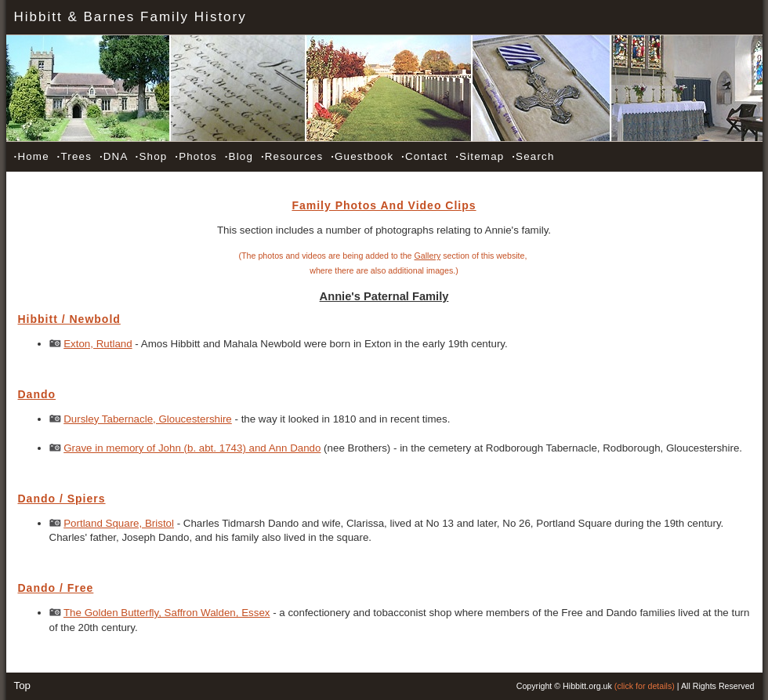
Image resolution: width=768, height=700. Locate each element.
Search (533, 156)
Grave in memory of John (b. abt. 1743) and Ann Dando (192, 448)
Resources (292, 156)
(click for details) (645, 686)
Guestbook (362, 156)
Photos (196, 156)
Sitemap (480, 156)
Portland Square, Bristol (119, 523)
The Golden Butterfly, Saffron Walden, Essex (167, 613)
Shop (152, 156)
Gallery (428, 256)
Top (23, 685)
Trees (74, 156)
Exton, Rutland (98, 344)
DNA (114, 156)
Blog (239, 156)
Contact (424, 156)
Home (32, 156)
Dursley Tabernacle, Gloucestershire (148, 419)
